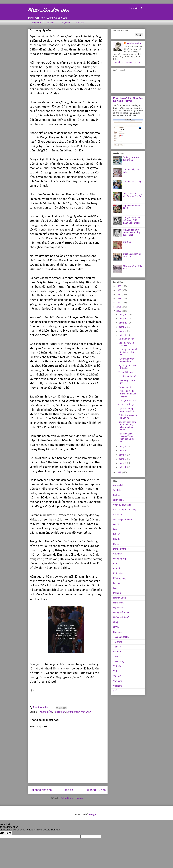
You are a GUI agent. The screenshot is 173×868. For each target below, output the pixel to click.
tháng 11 (123, 319)
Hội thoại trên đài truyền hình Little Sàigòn (127, 394)
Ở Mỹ (89, 712)
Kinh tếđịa (118, 573)
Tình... (116, 671)
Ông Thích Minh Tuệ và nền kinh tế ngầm (133, 195)
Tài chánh (118, 642)
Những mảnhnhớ (121, 617)
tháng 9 (123, 327)
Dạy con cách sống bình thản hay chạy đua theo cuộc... (127, 426)
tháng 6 (123, 447)
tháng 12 (123, 315)
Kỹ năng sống (45, 712)
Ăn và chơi (118, 485)
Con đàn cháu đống (132, 182)
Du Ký (116, 524)
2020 (119, 311)
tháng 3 (123, 459)
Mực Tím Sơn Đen (48, 11)
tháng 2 (123, 463)
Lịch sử (117, 583)
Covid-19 (117, 515)
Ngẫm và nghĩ (120, 598)
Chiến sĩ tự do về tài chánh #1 (128, 417)
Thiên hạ (117, 657)
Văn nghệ (118, 681)
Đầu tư (116, 534)
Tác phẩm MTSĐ (121, 637)
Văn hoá (117, 676)
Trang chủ (36, 23)
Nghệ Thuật (119, 603)
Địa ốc (116, 544)
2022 (119, 303)
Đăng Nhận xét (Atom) (73, 798)
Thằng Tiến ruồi (126, 372)
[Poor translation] (9, 833)
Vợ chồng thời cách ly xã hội (127, 367)
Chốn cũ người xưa (122, 505)
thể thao (117, 652)
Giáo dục (117, 554)
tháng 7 (123, 335)
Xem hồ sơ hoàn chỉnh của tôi (127, 63)
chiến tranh (118, 500)
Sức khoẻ (118, 632)
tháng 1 (123, 467)
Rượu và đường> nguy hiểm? (126, 360)
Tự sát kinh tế (125, 387)
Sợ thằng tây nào (126, 339)
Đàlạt (116, 529)
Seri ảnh (80, 23)
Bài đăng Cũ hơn (95, 790)
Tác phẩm (65, 23)
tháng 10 (123, 323)
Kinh (115, 564)
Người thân (59, 712)
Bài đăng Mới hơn (41, 790)
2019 (119, 472)
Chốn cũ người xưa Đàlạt (125, 510)
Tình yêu (117, 666)
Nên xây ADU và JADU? (126, 344)
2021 (119, 307)
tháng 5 (123, 451)
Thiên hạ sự (119, 661)
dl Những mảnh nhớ (122, 520)
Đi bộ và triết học (126, 405)
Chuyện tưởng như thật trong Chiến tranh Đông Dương (132, 220)
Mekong (117, 593)
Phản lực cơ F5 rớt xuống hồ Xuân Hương (128, 99)
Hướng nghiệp (120, 559)
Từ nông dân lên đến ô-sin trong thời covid (128, 352)
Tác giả (50, 23)
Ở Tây (116, 627)
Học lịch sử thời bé (127, 376)
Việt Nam (117, 686)
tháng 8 (123, 331)
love (115, 588)
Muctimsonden (134, 43)
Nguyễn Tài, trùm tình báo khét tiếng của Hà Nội (132, 232)
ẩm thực (117, 490)
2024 (119, 294)
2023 (119, 299)
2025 (119, 290)
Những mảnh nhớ (76, 712)
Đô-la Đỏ (127, 242)
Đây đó (117, 539)
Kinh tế (116, 569)
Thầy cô (117, 647)
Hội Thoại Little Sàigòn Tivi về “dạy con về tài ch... (126, 438)
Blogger (93, 814)
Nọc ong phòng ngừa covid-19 (126, 410)
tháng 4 (123, 455)
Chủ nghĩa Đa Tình (127, 400)
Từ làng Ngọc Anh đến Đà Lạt (132, 159)
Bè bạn (117, 495)
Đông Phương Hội (122, 549)
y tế (115, 691)
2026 (119, 286)
